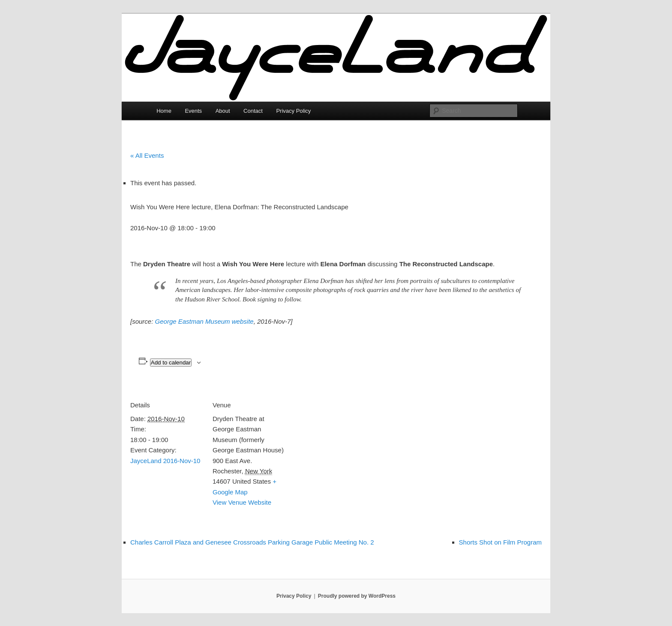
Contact (253, 111)
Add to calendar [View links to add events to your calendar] (171, 363)
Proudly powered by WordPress (357, 596)
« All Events (147, 155)
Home (164, 111)
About (223, 111)
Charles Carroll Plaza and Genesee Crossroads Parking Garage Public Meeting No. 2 (252, 542)
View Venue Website (242, 502)
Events (193, 111)
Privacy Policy (293, 111)
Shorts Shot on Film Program (500, 542)
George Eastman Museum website (204, 321)
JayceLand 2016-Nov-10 (165, 461)
